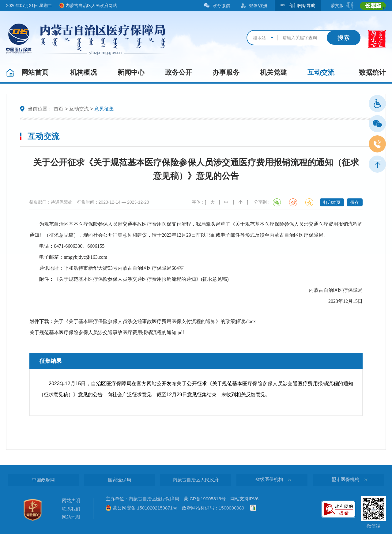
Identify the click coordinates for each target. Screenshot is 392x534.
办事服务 (226, 72)
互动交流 (321, 72)
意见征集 (104, 109)
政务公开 (179, 72)
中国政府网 (43, 480)
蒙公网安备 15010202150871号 (145, 508)
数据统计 (372, 72)
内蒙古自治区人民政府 (196, 480)
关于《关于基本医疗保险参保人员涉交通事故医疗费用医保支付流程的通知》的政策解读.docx (155, 321)
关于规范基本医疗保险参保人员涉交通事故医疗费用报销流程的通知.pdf (107, 332)
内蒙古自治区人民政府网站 (91, 6)
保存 (355, 202)
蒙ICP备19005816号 (205, 499)
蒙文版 (337, 6)
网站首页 (35, 72)
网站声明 (71, 500)
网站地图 (71, 517)
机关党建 (273, 72)
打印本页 (332, 202)
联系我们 (71, 509)
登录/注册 (258, 6)
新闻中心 (131, 72)
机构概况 (84, 72)
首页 (58, 109)
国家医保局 (120, 480)
